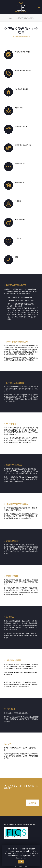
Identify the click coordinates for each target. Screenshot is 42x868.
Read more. (21, 858)
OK (21, 862)
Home (10, 18)
